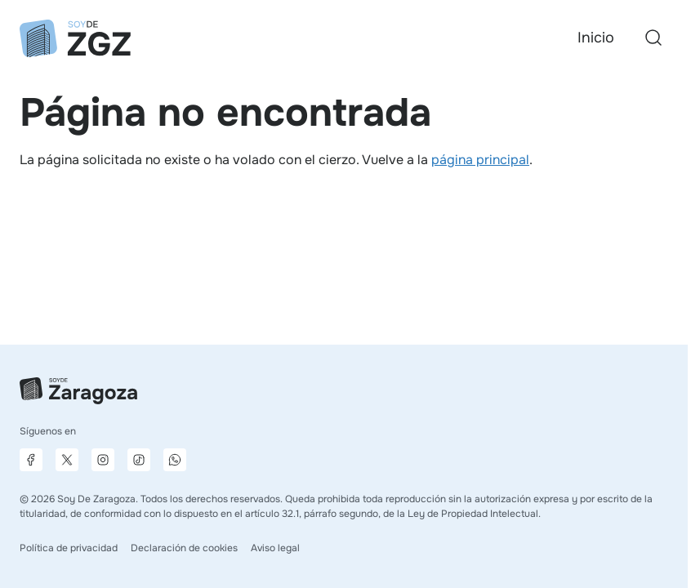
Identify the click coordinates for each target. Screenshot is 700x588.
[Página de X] (67, 460)
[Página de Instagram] (103, 460)
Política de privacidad (69, 548)
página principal (480, 160)
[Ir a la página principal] (75, 38)
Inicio (596, 38)
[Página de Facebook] (31, 460)
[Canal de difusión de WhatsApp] (175, 460)
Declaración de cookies (184, 548)
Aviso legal (275, 548)
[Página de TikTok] (139, 460)
